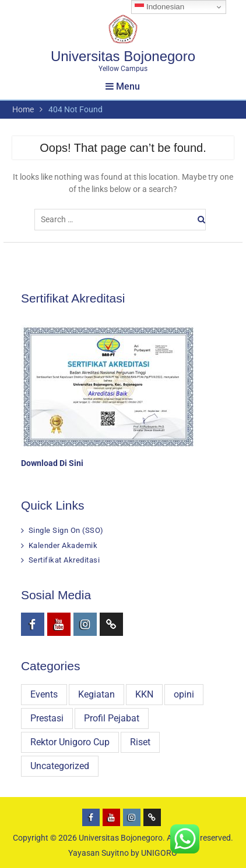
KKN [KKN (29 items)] (144, 694)
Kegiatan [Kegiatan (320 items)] (96, 694)
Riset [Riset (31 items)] (140, 742)
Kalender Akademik (63, 545)
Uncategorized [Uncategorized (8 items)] (60, 766)
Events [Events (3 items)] (44, 694)
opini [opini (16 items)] (184, 694)
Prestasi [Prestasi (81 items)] (47, 718)
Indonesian (159, 7)
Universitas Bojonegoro (123, 56)
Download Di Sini (52, 463)
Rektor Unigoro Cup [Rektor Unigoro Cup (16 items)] (70, 742)
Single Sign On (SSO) (66, 530)
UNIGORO (159, 853)
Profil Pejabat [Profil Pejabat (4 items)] (112, 718)
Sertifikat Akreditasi (64, 560)
